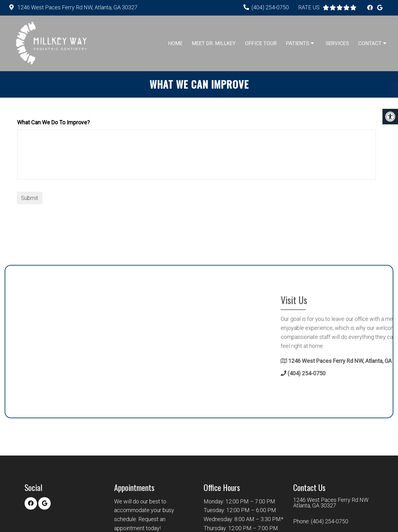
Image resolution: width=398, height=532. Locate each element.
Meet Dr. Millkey (214, 43)
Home (175, 43)
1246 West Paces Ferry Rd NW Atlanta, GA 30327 (331, 503)
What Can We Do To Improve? (53, 122)
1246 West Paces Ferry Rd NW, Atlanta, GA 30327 (77, 7)
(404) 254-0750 (270, 7)
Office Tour (261, 43)
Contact (370, 43)
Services (337, 43)
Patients (298, 43)
